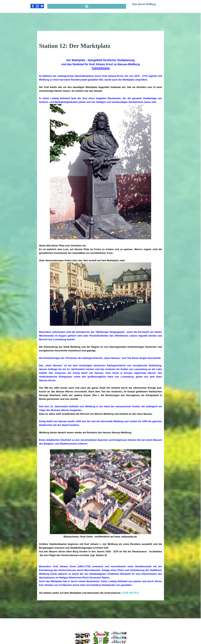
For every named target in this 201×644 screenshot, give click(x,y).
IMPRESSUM (60, 621)
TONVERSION (101, 68)
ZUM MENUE (130, 593)
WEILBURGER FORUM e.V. (101, 629)
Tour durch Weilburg (144, 4)
